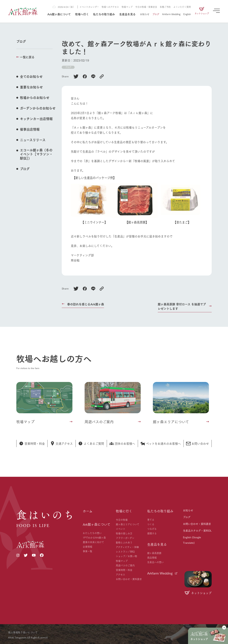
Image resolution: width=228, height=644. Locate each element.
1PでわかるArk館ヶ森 (94, 537)
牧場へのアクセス (110, 7)
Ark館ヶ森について (59, 14)
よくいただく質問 (182, 7)
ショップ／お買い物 (126, 556)
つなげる (152, 529)
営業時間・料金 (124, 570)
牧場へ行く (82, 14)
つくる (151, 524)
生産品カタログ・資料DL (197, 530)
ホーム (88, 511)
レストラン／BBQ (125, 551)
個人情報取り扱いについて (23, 632)
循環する (152, 533)
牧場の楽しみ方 (124, 533)
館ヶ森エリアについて (128, 524)
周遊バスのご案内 (125, 565)
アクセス (120, 574)
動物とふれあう (124, 542)
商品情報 (152, 557)
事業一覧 (87, 551)
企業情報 (87, 546)
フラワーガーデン (125, 538)
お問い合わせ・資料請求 (129, 579)
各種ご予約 (165, 7)
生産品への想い (155, 562)
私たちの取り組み (104, 14)
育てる (151, 520)
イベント (121, 529)
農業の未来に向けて (93, 542)
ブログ (156, 14)
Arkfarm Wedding (171, 14)
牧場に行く (124, 511)
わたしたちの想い (92, 533)
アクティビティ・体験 (127, 547)
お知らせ (145, 14)
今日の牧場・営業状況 (146, 7)
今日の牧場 (122, 520)
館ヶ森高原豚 (154, 553)
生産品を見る (127, 14)
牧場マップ (127, 7)
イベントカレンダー (89, 7)
